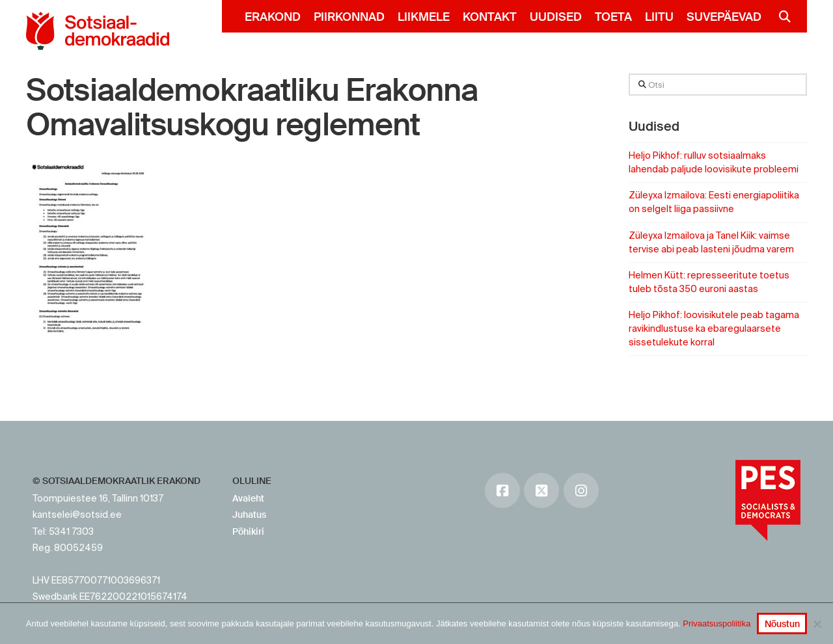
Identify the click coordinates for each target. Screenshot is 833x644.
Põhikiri (248, 531)
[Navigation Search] (779, 16)
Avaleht (248, 498)
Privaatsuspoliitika (717, 624)
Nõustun (782, 624)
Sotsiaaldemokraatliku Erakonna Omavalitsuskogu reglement (252, 108)
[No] (817, 624)
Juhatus (249, 515)
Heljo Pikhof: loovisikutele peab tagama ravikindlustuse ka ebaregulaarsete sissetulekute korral (714, 329)
